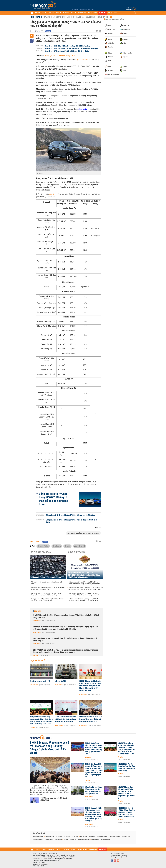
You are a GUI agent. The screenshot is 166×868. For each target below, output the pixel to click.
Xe (111, 17)
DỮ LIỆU (110, 13)
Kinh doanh (36, 17)
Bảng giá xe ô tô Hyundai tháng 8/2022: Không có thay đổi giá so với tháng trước (54, 499)
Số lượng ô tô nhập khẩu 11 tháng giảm (46, 577)
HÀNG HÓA (51, 13)
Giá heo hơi (84, 837)
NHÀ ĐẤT (73, 13)
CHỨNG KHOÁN (82, 13)
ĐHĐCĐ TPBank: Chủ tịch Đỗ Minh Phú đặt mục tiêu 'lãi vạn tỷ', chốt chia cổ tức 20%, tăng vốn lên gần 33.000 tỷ (126, 793)
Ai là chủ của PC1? (61, 681)
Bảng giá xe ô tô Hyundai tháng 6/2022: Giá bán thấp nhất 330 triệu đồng (72, 521)
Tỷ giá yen (67, 837)
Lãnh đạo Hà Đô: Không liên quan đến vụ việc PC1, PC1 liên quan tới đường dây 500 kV (94, 790)
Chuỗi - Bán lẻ (103, 17)
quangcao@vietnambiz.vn (122, 857)
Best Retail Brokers (84, 840)
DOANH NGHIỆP (93, 13)
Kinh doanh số (78, 17)
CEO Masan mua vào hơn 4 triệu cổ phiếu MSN (54, 799)
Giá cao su (73, 840)
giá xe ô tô (67, 546)
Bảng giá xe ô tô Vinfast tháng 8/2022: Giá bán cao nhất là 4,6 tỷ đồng (67, 51)
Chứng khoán (34, 685)
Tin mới (37, 611)
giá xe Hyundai (57, 546)
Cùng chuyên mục (77, 552)
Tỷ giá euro (75, 837)
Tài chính (33, 728)
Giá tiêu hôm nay (102, 837)
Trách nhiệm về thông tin (40, 866)
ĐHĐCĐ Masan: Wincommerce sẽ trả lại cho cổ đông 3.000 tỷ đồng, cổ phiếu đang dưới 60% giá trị (91, 719)
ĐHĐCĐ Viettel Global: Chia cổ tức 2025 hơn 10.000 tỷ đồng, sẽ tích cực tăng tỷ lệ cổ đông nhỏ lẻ (65, 719)
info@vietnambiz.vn (43, 864)
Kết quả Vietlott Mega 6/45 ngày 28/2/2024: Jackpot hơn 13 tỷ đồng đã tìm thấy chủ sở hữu (84, 583)
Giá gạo (66, 840)
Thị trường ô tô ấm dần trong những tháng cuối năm (47, 583)
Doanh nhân (91, 17)
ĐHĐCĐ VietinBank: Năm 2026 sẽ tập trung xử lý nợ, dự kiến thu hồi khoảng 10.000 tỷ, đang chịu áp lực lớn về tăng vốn (94, 749)
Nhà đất (35, 655)
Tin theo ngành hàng (115, 19)
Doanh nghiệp (37, 621)
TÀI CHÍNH (66, 13)
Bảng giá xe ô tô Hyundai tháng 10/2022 (61, 56)
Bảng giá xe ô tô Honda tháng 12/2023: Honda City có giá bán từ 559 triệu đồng (48, 589)
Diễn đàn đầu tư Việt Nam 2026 (101, 840)
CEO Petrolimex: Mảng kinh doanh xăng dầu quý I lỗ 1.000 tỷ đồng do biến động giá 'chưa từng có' (65, 640)
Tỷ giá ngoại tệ (50, 837)
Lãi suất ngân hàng (115, 837)
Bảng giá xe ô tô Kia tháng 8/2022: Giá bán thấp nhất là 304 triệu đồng (67, 46)
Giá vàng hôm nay (38, 837)
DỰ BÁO (44, 13)
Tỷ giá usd (59, 837)
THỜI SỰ (37, 13)
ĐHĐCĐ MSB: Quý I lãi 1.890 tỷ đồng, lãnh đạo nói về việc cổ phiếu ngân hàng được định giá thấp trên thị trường (126, 812)
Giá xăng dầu (126, 837)
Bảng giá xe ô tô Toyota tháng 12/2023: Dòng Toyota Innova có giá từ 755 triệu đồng (46, 594)
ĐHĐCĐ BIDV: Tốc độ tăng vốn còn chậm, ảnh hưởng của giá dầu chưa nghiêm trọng (126, 767)
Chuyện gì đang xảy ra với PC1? (40, 681)
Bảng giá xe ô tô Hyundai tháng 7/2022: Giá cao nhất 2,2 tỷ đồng (71, 515)
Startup (47, 17)
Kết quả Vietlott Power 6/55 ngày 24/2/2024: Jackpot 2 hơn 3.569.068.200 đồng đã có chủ (83, 600)
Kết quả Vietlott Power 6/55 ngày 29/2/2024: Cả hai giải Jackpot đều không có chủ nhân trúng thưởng (84, 575)
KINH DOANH (102, 13)
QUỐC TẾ (59, 13)
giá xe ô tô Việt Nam (43, 546)
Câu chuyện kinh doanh (62, 17)
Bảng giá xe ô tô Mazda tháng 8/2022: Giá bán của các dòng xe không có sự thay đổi (72, 49)
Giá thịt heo (58, 840)
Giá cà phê (92, 837)
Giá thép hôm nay (38, 840)
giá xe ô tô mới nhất (80, 546)
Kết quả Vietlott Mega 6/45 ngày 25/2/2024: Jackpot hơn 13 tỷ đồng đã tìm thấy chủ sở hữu (84, 594)
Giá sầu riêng (49, 840)
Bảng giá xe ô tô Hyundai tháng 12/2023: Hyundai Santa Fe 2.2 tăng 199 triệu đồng (48, 600)
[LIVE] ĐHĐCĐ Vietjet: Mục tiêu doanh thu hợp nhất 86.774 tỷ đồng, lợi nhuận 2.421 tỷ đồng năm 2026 (66, 616)
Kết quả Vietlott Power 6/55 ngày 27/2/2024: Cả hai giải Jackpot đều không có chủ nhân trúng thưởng (86, 589)
